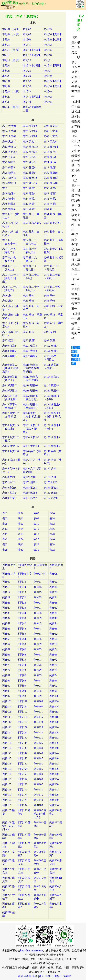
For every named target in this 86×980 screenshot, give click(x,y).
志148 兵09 (9, 477)
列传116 (54, 717)
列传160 (54, 774)
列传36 (53, 613)
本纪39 (48, 91)
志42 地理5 (50, 193)
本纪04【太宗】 (11, 34)
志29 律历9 (29, 173)
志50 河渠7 (29, 209)
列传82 (22, 675)
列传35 (38, 613)
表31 (36, 550)
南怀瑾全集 (25, 976)
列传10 (22, 582)
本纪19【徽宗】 (11, 60)
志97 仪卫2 (9, 340)
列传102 (23, 701)
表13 (5, 529)
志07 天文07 (9, 136)
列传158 (23, 774)
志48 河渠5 (50, 204)
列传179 (38, 800)
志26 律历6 (29, 167)
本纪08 (27, 40)
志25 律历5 (9, 167)
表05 (5, 518)
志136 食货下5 (11, 446)
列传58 (22, 644)
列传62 (22, 649)
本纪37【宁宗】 (11, 91)
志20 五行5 (29, 157)
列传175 (38, 795)
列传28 (53, 603)
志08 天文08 (30, 136)
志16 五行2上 (10, 152)
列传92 (53, 686)
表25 (5, 544)
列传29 (6, 608)
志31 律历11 (9, 178)
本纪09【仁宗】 (53, 40)
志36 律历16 (51, 183)
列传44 (53, 623)
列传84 (53, 675)
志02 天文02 (30, 126)
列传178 (23, 800)
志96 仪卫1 (50, 332)
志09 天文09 (51, 136)
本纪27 (48, 71)
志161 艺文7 (30, 498)
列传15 (38, 587)
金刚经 (67, 976)
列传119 (38, 722)
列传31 (38, 608)
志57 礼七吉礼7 (53, 223)
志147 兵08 (50, 468)
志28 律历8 (9, 173)
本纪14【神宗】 (32, 50)
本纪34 (6, 86)
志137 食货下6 (31, 446)
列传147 (38, 758)
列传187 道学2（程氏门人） (40, 814)
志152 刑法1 (30, 482)
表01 (5, 513)
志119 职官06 (30, 391)
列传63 (38, 649)
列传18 (22, 592)
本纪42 (48, 97)
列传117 (7, 722)
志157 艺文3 (9, 493)
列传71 (38, 660)
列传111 (38, 712)
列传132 (54, 738)
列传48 (53, 629)
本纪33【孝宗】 (53, 81)
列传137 (7, 748)
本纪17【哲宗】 (32, 55)
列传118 (23, 722)
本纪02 (27, 29)
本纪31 (6, 81)
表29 (5, 550)
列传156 (54, 769)
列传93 (6, 691)
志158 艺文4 (30, 493)
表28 (52, 544)
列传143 (38, 753)
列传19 (38, 592)
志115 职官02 (10, 385)
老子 (41, 976)
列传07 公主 (41, 574)
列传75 (38, 665)
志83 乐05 (29, 301)
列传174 (23, 795)
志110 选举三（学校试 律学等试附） (31, 368)
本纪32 (27, 81)
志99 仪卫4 (50, 340)
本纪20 (27, 60)
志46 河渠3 (9, 204)
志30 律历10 (51, 173)
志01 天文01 (9, 126)
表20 (52, 534)
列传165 (7, 784)
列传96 (53, 691)
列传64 (53, 649)
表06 (21, 518)
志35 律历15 (30, 183)
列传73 (6, 665)
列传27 (38, 603)
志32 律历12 (30, 178)
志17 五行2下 (31, 152)
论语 (35, 976)
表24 (52, 539)
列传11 (38, 582)
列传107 (38, 707)
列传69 (6, 660)
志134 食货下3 (31, 437)
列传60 (53, 644)
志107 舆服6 (30, 356)
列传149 (7, 764)
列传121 (7, 727)
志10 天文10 (9, 141)
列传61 (6, 649)
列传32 (53, 608)
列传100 (54, 696)
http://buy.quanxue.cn (32, 950)
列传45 (6, 629)
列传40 (53, 618)
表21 (5, 539)
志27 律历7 (50, 167)
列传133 (7, 743)
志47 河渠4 (29, 204)
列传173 (7, 795)
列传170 (23, 790)
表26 (21, 544)
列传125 (7, 732)
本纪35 (27, 86)
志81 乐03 (49, 296)
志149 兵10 (29, 477)
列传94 (22, 691)
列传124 (54, 727)
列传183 (38, 805)
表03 (36, 513)
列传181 (7, 805)
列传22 (22, 597)
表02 (21, 513)
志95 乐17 (29, 332)
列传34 (22, 613)
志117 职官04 (51, 385)
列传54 (22, 639)
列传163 (38, 779)
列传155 (38, 769)
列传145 (7, 758)
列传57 (6, 644)
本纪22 (6, 66)
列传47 (38, 629)
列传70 (22, 660)
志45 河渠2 (50, 199)
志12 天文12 (51, 141)
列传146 (23, 758)
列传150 (23, 764)
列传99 (38, 696)
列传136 (54, 743)
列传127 (38, 732)
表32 (52, 550)
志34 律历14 (9, 183)
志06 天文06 (51, 131)
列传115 (38, 717)
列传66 (22, 655)
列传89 (6, 686)
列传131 (38, 738)
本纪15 (48, 50)
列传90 (22, 686)
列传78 (22, 670)
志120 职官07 (51, 391)
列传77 (6, 670)
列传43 (38, 623)
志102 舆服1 (51, 346)
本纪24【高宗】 (53, 66)
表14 (21, 529)
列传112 (54, 712)
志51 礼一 (49, 209)
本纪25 (6, 71)
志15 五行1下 (51, 147)
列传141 (7, 753)
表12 (52, 524)
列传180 (54, 800)
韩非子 (49, 976)
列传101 (7, 701)
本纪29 (27, 76)
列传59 (38, 644)
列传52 (53, 634)
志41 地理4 (29, 193)
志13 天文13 (9, 147)
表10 (21, 524)
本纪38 (27, 91)
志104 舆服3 (30, 351)
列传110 (23, 712)
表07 (36, 518)
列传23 (38, 597)
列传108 (54, 707)
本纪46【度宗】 (11, 107)
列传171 (38, 790)
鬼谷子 (58, 976)
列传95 (38, 691)
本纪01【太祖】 (11, 29)
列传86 (22, 681)
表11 (36, 524)
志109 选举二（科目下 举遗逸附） (11, 368)
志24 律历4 (50, 162)
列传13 (6, 587)
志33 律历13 (51, 178)
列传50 (22, 634)
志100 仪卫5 (9, 346)
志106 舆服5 (9, 356)
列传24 (53, 597)
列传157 (7, 774)
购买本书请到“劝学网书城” (76, 355)
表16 (52, 529)
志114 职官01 (51, 377)
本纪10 (6, 45)
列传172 (54, 790)
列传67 (38, 655)
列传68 (53, 655)
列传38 (22, 618)
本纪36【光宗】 (53, 86)
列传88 (53, 681)
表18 (21, 534)
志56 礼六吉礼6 (32, 223)
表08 (52, 518)
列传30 (22, 608)
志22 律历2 (9, 162)
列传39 (38, 618)
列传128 (54, 732)
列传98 (22, 696)
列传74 (22, 665)
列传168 (54, 784)
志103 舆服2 (9, 351)
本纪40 (6, 97)
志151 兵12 (9, 482)
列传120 (54, 722)
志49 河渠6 (9, 209)
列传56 (53, 639)
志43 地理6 (9, 199)
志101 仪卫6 (30, 346)
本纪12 (48, 45)
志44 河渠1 (29, 199)
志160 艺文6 (9, 498)
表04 (52, 513)
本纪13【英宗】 (11, 50)
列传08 (53, 574)
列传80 (53, 670)
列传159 (38, 774)
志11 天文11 (30, 141)
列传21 (6, 597)
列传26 (22, 603)
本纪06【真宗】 (53, 34)
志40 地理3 (9, 193)
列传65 (6, 655)
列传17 (6, 592)
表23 (36, 539)
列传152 (54, 764)
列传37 (6, 618)
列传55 (38, 639)
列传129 (7, 738)
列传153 (7, 769)
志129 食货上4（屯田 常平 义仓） (52, 417)
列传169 (7, 790)
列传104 (54, 701)
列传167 (38, 784)
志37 (5, 188)
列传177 (7, 800)
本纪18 (48, 55)
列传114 (23, 717)
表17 (5, 534)
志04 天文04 (9, 131)
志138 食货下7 (52, 446)
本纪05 (27, 34)
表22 (21, 539)
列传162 (23, 779)
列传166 (23, 784)
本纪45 (48, 102)
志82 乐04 (8, 301)
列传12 (53, 582)
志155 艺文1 (30, 488)
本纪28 (6, 76)
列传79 (38, 670)
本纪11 (27, 45)
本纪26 (27, 71)
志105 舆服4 (51, 351)
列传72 (53, 660)
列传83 (38, 675)
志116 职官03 (30, 385)
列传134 (23, 743)
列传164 (54, 779)
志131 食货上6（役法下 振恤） (31, 429)
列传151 (38, 764)
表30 (21, 550)
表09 (5, 524)
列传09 (6, 582)
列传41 (6, 623)
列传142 (23, 753)
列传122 (23, 727)
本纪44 (27, 102)
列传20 (53, 592)
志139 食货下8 (11, 451)
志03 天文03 (51, 126)
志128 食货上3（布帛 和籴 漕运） (32, 417)
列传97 (6, 696)
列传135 (38, 743)
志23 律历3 (29, 162)
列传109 (7, 712)
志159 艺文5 (51, 493)
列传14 (22, 587)
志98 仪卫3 (29, 340)
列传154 (23, 769)
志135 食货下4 (52, 437)
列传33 (6, 613)
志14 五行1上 (31, 147)
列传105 (7, 707)
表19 (36, 534)
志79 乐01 (8, 296)
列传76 (53, 665)
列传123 (38, 727)
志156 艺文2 (51, 488)
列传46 (22, 629)
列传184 (54, 805)
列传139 (38, 748)
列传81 (6, 675)
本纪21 (48, 60)
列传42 (22, 623)
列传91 (38, 686)
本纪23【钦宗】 (32, 66)
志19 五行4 (9, 157)
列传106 (23, 707)
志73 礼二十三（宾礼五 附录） (11, 278)
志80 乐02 (29, 296)
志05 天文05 (30, 131)
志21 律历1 (50, 157)
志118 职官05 (10, 391)
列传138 (23, 748)
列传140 (54, 748)
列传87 (38, 681)
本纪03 (48, 29)
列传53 (6, 639)
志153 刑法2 (51, 482)
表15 (36, 529)
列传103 (38, 701)
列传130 (23, 738)
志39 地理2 (50, 188)
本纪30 (48, 76)
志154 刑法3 (9, 488)
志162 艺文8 (51, 498)
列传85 (6, 681)
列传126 (23, 732)
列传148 (54, 758)
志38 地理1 (29, 188)
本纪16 (6, 55)
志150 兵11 (50, 477)
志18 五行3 (50, 152)
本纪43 (6, 102)
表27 (36, 544)
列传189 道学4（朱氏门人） (9, 826)
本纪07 (6, 40)
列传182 (23, 805)
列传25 (6, 603)
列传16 (53, 587)
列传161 (7, 779)
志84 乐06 (49, 301)
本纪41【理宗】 (32, 97)
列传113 (7, 717)
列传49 (6, 634)
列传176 (54, 795)
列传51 (38, 634)
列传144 (54, 753)
